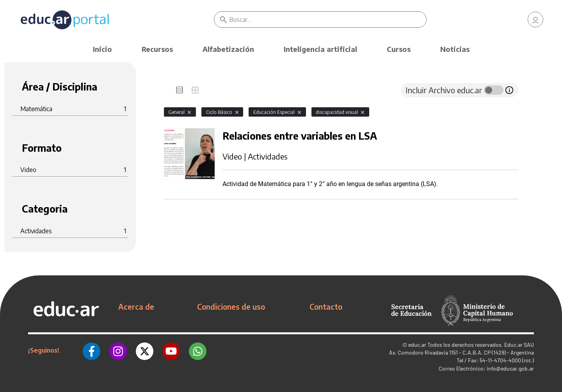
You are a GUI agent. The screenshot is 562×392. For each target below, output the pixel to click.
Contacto (326, 307)
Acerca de (136, 307)
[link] (535, 20)
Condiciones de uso (231, 307)
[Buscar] (328, 20)
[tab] (180, 90)
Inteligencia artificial (320, 49)
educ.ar (417, 345)
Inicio (102, 49)
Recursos (157, 49)
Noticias (455, 49)
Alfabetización (228, 49)
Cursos (399, 49)
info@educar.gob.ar (510, 368)
